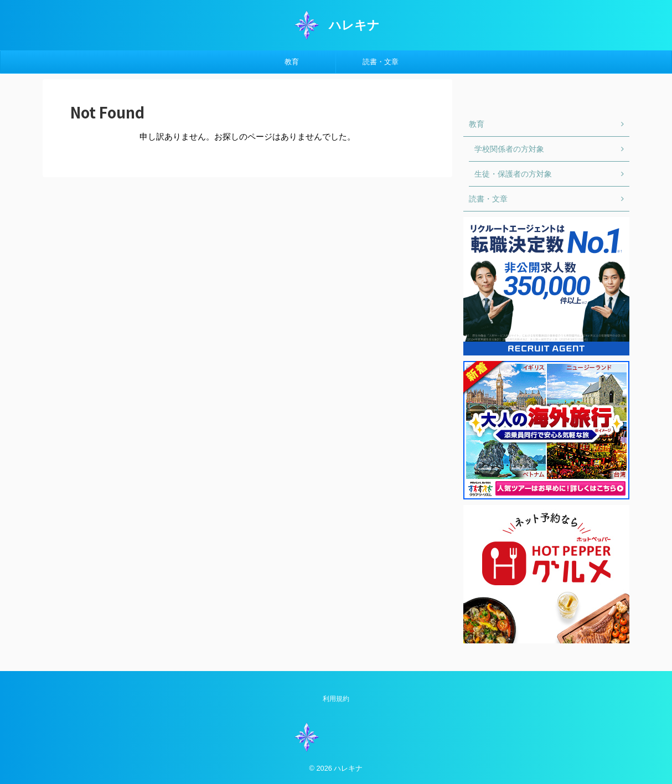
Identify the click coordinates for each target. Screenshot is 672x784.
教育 (292, 62)
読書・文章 (381, 62)
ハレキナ (354, 25)
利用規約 (336, 699)
